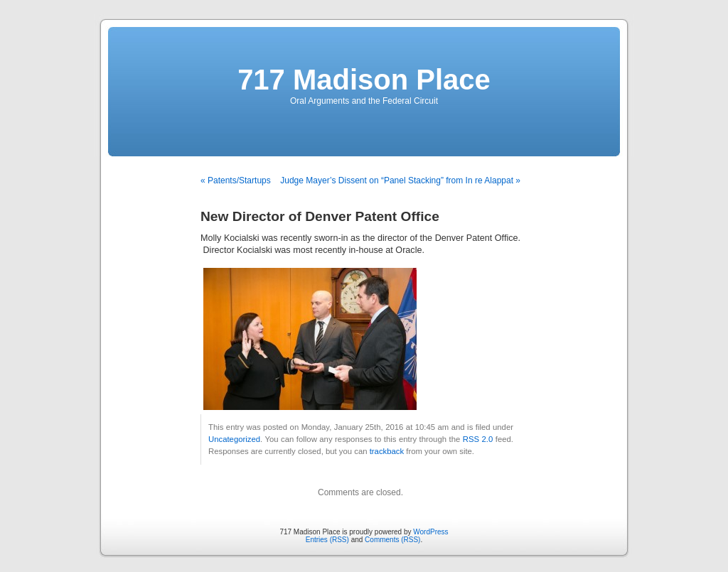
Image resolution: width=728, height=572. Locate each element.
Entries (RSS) (327, 540)
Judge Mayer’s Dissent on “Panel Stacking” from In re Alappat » (400, 180)
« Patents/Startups (236, 180)
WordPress (430, 532)
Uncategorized (234, 439)
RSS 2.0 (478, 439)
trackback (387, 451)
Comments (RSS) (392, 540)
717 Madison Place (364, 80)
